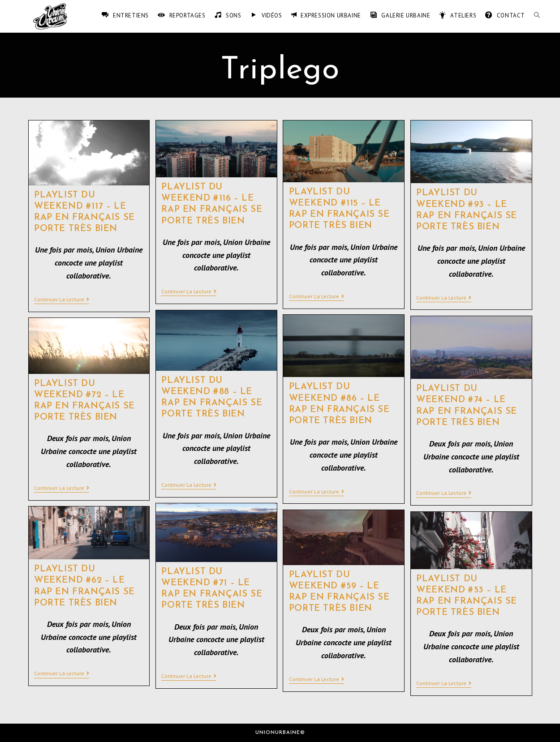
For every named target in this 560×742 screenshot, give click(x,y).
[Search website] (537, 16)
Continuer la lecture (62, 300)
